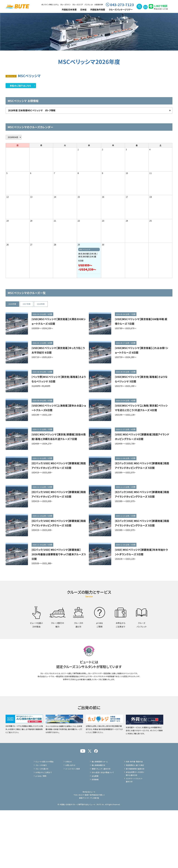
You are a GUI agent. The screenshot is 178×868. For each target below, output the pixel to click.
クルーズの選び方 (42, 826)
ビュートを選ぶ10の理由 (44, 819)
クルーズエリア (78, 5)
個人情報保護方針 (98, 823)
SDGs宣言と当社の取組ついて (103, 830)
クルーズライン (65, 5)
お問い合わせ (70, 823)
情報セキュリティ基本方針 (101, 826)
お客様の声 (99, 5)
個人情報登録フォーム (100, 819)
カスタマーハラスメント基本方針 (134, 838)
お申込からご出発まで (44, 830)
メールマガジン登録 (73, 826)
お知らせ (68, 819)
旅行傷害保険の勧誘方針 (135, 826)
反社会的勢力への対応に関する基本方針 (135, 831)
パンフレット (89, 5)
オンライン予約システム (50, 5)
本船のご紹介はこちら (20, 86)
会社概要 (95, 834)
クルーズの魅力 (41, 823)
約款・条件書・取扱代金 (134, 819)
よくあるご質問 (41, 834)
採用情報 (95, 837)
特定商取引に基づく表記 (135, 823)
